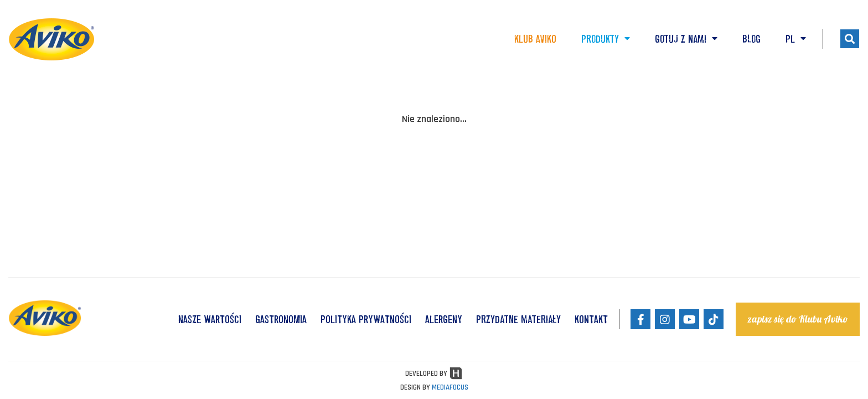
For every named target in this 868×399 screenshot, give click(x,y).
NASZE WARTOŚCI (210, 319)
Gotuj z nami (686, 39)
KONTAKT (591, 319)
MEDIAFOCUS (450, 387)
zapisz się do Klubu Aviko (798, 319)
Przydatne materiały (518, 319)
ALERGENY (444, 319)
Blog (751, 39)
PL (796, 39)
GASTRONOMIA (281, 319)
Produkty (606, 39)
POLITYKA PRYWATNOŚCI (366, 319)
